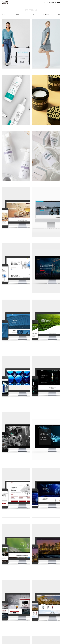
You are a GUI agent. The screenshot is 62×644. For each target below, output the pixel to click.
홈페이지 (4, 14)
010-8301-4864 (50, 2)
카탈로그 (17, 14)
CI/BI (59, 14)
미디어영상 (31, 14)
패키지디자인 (46, 14)
